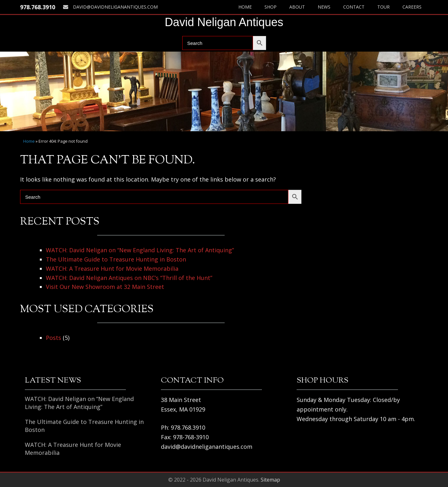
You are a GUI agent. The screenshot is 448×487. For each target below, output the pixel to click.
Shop (271, 7)
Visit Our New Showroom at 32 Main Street (105, 287)
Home (245, 7)
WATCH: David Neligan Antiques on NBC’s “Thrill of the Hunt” (129, 278)
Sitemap (270, 480)
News (324, 7)
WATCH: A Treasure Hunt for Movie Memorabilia (112, 269)
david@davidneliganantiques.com (110, 7)
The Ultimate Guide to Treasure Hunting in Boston (116, 259)
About (297, 7)
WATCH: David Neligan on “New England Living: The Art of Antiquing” (140, 250)
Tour (383, 7)
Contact (354, 7)
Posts (54, 338)
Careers (412, 7)
